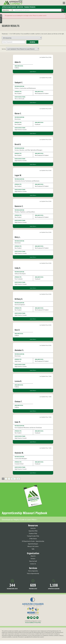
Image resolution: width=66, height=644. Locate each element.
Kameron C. (19, 206)
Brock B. (18, 145)
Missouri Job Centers (33, 547)
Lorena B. (18, 381)
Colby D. (18, 268)
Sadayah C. (19, 83)
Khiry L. (18, 237)
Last (18, 479)
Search (32, 42)
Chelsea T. (18, 402)
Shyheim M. (19, 453)
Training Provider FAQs (33, 536)
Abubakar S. (19, 350)
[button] (64, 3)
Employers (21, 7)
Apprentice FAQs (33, 531)
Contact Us (33, 564)
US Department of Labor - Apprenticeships (33, 541)
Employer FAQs (33, 534)
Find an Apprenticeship (33, 574)
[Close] (65, 14)
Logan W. (18, 175)
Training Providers (31, 7)
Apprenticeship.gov (33, 544)
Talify (33, 549)
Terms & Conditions (29, 623)
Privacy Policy (38, 623)
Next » (13, 479)
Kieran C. (18, 114)
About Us (33, 556)
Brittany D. (19, 299)
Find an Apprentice (33, 571)
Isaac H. (18, 422)
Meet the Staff (33, 561)
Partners (33, 559)
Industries (33, 528)
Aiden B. (18, 62)
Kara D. (17, 330)
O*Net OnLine (33, 539)
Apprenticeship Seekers (10, 7)
